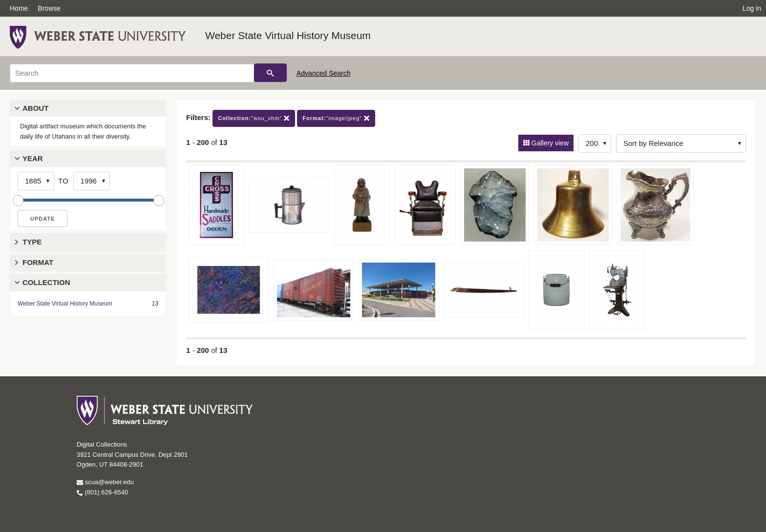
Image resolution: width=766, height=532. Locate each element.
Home (19, 8)
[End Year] (92, 181)
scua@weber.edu (105, 482)
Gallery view (549, 143)
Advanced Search (324, 73)
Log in (752, 8)
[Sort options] (681, 143)
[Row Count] (595, 143)
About (35, 108)
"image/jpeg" (336, 118)
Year (33, 158)
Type (32, 242)
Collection (46, 282)
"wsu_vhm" (254, 118)
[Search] (132, 73)
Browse (49, 8)
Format (38, 262)
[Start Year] (36, 181)
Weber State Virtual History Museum (288, 35)
